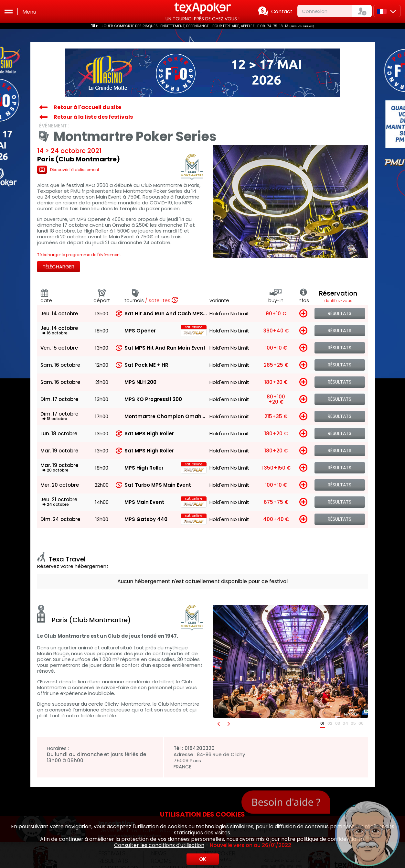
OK (202, 859)
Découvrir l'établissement (68, 170)
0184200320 (200, 748)
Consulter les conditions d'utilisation (159, 845)
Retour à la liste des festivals (93, 117)
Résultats (340, 313)
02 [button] (330, 723)
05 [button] (353, 723)
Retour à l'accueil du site (87, 107)
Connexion (315, 11)
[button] (218, 724)
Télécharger (59, 267)
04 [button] (345, 723)
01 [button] (322, 723)
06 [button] (361, 723)
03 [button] (338, 723)
